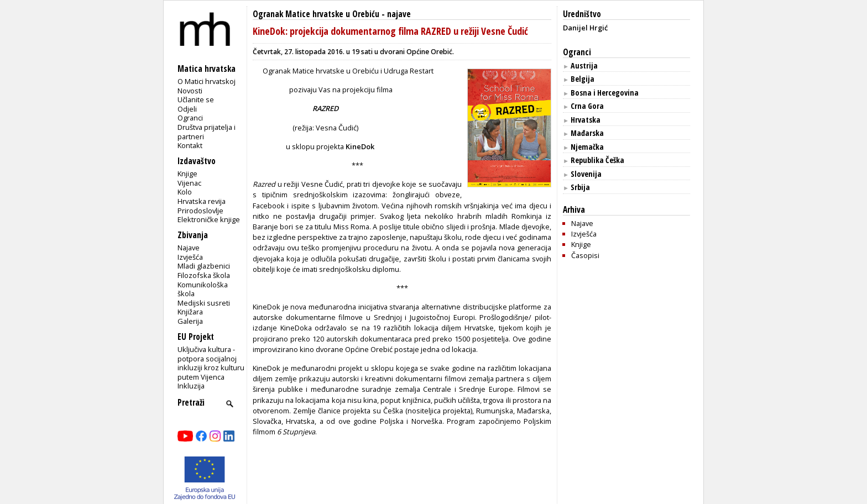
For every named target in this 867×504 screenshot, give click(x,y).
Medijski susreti (204, 303)
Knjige (187, 174)
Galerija (190, 321)
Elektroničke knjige (209, 219)
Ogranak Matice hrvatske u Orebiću (316, 14)
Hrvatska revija (202, 201)
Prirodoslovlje (200, 211)
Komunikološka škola (203, 289)
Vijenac (189, 183)
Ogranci (190, 118)
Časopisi (585, 255)
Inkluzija (191, 386)
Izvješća (190, 257)
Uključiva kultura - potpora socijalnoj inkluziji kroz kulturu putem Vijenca (211, 363)
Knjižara (190, 312)
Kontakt (190, 145)
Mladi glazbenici (204, 266)
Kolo (185, 192)
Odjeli (187, 109)
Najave (189, 248)
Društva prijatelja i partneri (207, 132)
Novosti (190, 91)
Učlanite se (196, 99)
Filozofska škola (204, 275)
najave (399, 14)
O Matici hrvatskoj (207, 81)
